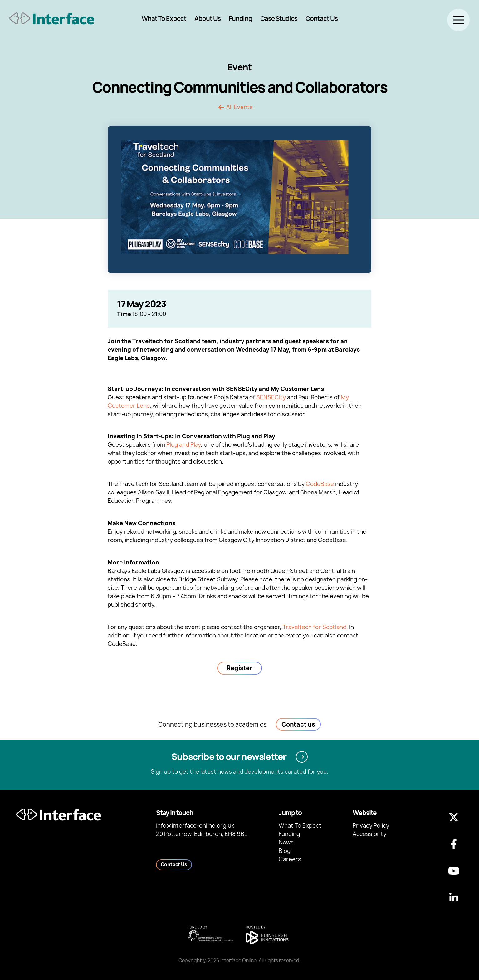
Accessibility (369, 834)
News (286, 842)
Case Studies (279, 19)
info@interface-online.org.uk (195, 826)
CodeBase (320, 484)
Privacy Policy (371, 826)
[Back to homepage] (52, 19)
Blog (285, 851)
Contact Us (322, 19)
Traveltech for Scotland (315, 627)
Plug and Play (184, 445)
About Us (208, 19)
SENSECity (271, 397)
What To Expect (164, 19)
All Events (239, 107)
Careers (290, 859)
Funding (240, 19)
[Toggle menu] (458, 20)
